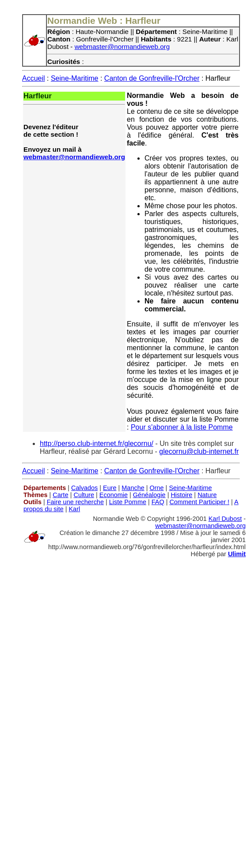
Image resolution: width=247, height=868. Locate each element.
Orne (157, 488)
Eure (110, 488)
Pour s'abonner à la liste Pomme (182, 427)
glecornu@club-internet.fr (199, 451)
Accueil (34, 78)
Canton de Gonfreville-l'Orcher (152, 78)
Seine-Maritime (75, 78)
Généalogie (149, 495)
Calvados (84, 488)
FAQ (158, 502)
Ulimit (237, 554)
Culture (84, 495)
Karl (74, 509)
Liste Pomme (128, 502)
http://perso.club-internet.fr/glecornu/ (97, 443)
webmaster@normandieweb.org (122, 47)
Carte (60, 495)
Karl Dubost (225, 519)
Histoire (181, 495)
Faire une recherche (75, 502)
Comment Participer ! (199, 502)
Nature (207, 495)
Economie (114, 495)
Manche (133, 488)
